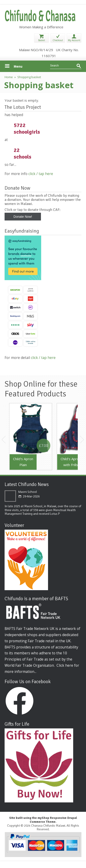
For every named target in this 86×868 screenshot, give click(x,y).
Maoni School (28, 492)
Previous (4, 440)
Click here (65, 665)
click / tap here (41, 174)
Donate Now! (23, 217)
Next (82, 440)
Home (9, 77)
